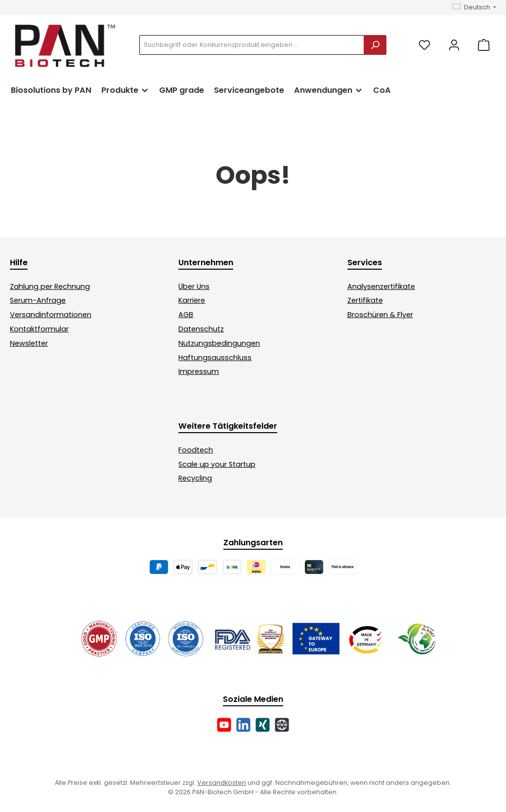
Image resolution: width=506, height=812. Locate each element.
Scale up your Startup (217, 464)
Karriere (192, 300)
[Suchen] (375, 45)
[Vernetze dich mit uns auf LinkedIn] (243, 725)
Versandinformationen (51, 315)
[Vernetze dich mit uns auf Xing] (263, 725)
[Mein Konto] (454, 45)
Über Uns (194, 286)
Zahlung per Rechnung (50, 286)
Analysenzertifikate (381, 286)
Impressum (199, 371)
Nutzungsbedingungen (219, 343)
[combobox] (252, 45)
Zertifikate (365, 300)
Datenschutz (201, 329)
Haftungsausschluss (215, 358)
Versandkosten (222, 783)
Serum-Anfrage (38, 300)
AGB (186, 315)
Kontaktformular (39, 329)
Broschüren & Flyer (380, 315)
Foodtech (196, 450)
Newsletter (29, 343)
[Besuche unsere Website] (282, 725)
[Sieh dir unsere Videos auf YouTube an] (224, 725)
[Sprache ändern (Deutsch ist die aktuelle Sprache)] (474, 8)
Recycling (195, 478)
